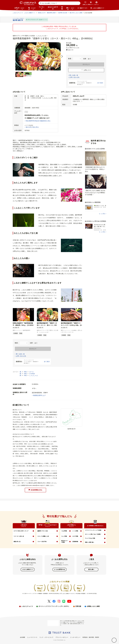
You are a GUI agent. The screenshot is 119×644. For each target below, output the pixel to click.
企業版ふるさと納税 (93, 606)
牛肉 (25, 372)
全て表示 (100, 83)
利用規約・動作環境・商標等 (91, 637)
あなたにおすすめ (53, 8)
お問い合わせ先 (74, 77)
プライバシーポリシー (62, 637)
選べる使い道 (74, 75)
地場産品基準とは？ (40, 395)
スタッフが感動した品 (43, 536)
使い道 (71, 8)
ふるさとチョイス (27, 606)
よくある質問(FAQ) (60, 569)
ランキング (42, 8)
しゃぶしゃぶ (34, 375)
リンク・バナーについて (46, 637)
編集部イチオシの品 (43, 531)
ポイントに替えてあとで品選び (93, 534)
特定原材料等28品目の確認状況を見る (38, 121)
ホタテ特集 (75, 536)
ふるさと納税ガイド (28, 569)
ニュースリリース (32, 637)
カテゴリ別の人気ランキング (21, 531)
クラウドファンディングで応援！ (94, 530)
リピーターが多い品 (19, 536)
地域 (32, 8)
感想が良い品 (17, 542)
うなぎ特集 (64, 531)
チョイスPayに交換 (90, 538)
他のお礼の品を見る (32, 127)
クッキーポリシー (75, 637)
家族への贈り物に (90, 542)
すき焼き (32, 374)
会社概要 (23, 637)
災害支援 (78, 606)
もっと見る (102, 214)
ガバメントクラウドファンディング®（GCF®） (54, 606)
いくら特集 (75, 531)
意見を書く (91, 569)
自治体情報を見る (35, 490)
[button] (32, 310)
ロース (31, 372)
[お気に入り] (114, 640)
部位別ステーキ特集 (65, 542)
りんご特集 (64, 536)
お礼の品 (20, 8)
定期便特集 (75, 542)
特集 (62, 8)
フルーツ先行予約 (42, 542)
